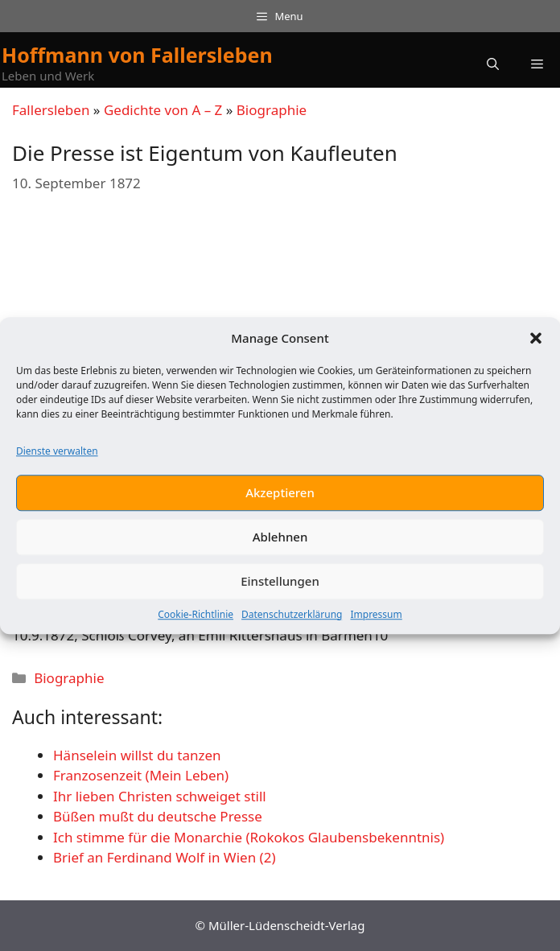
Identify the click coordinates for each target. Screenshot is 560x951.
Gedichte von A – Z (163, 110)
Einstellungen (280, 581)
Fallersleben (51, 110)
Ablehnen (280, 537)
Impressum (376, 614)
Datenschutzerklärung (292, 614)
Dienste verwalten (57, 451)
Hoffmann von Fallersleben (137, 55)
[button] (536, 339)
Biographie (272, 110)
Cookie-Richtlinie (196, 614)
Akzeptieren (280, 492)
